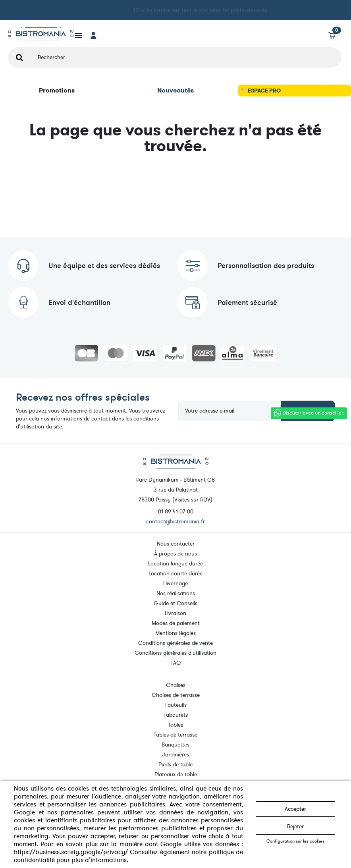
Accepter (295, 809)
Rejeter (295, 827)
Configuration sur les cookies (295, 841)
